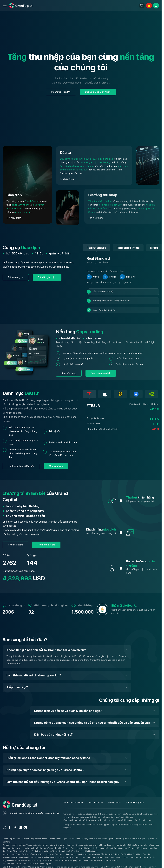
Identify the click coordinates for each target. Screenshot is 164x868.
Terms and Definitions (73, 803)
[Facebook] (10, 827)
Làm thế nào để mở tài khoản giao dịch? (34, 675)
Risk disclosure (96, 803)
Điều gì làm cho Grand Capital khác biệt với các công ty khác (48, 758)
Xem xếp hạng (69, 373)
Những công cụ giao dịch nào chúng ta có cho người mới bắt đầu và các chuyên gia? (92, 723)
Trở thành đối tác (46, 545)
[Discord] (25, 827)
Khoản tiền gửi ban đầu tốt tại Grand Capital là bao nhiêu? (46, 650)
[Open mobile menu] (5, 6)
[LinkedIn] (20, 827)
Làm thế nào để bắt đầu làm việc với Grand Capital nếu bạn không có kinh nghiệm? (63, 782)
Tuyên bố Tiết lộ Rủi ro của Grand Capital (33, 864)
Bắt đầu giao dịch (47, 277)
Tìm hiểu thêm (14, 218)
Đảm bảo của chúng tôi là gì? (54, 735)
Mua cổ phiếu (56, 466)
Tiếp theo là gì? (17, 687)
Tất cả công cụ (16, 277)
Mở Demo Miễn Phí (61, 92)
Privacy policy (114, 803)
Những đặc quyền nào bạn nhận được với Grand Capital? (45, 770)
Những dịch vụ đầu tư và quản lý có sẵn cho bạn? (68, 711)
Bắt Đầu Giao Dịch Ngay (98, 92)
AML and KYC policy (135, 803)
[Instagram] (5, 827)
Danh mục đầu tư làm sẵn (21, 466)
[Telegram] (15, 827)
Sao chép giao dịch (101, 373)
